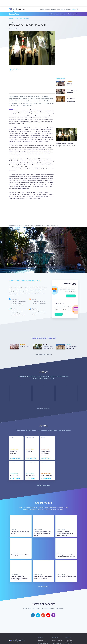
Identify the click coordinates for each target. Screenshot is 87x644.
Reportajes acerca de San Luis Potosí (19, 19)
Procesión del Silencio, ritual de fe (50, 225)
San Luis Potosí (14, 14)
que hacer (56, 14)
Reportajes (38, 225)
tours (58, 9)
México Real (69, 640)
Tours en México (56, 642)
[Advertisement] (67, 115)
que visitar (68, 14)
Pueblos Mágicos (70, 642)
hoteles (42, 9)
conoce (63, 9)
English (74, 9)
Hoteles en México (43, 642)
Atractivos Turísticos (57, 640)
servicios (62, 14)
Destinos (23, 225)
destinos (48, 9)
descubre (68, 9)
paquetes (53, 9)
